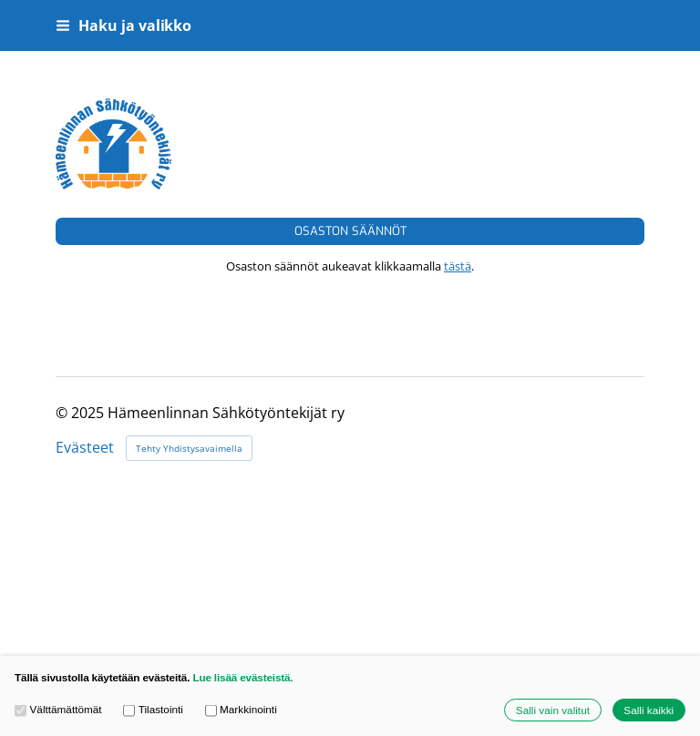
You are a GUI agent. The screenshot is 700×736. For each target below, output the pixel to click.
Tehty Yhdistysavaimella (189, 448)
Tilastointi (153, 710)
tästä (458, 266)
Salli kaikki (649, 710)
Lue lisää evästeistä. (242, 677)
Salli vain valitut (553, 710)
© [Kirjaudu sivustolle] (63, 413)
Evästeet (85, 448)
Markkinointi (241, 710)
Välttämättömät (58, 710)
